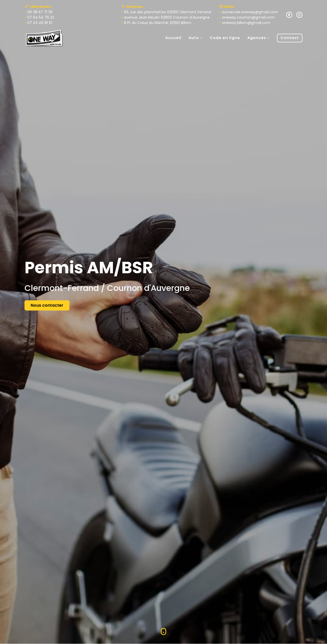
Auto (196, 38)
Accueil (173, 38)
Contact (290, 38)
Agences (259, 38)
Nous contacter (47, 305)
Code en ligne (225, 38)
